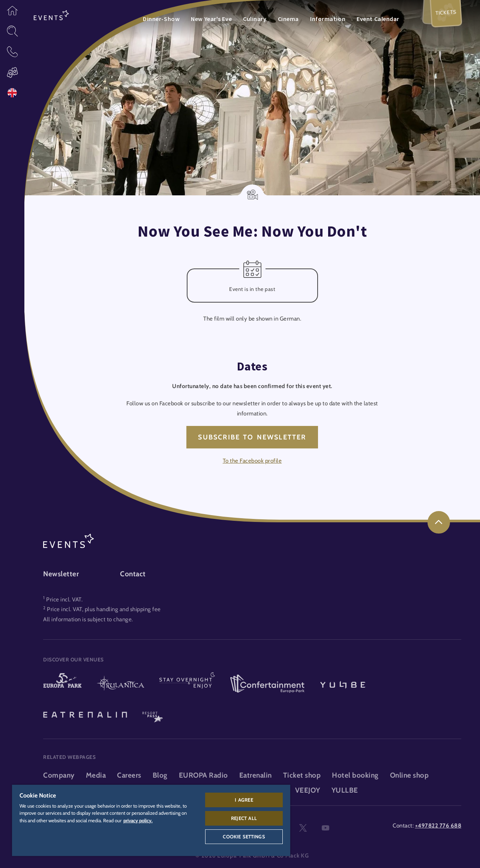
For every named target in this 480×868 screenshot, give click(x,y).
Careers (129, 775)
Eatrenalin (256, 775)
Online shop (409, 775)
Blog (160, 775)
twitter (303, 828)
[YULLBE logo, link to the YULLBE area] (343, 684)
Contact (133, 574)
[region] (151, 820)
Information (328, 19)
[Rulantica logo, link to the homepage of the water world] (121, 684)
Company (59, 775)
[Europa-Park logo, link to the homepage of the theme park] (62, 684)
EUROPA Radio (203, 775)
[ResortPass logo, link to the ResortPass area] (153, 714)
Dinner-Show (161, 19)
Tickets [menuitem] (446, 12)
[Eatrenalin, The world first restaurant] (85, 714)
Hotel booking (355, 775)
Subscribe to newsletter (252, 437)
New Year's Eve (211, 19)
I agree (244, 800)
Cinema (288, 19)
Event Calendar (378, 19)
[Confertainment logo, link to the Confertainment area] (267, 684)
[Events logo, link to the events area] (51, 15)
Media (96, 775)
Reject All (244, 818)
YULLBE (345, 790)
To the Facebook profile (252, 461)
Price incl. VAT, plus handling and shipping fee (104, 609)
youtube (325, 828)
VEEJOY (308, 790)
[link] (439, 522)
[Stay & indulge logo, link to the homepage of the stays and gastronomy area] (187, 684)
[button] (12, 10)
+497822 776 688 (438, 825)
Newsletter (61, 574)
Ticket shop (302, 775)
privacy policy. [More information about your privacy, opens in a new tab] (138, 820)
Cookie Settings (244, 837)
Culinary (255, 19)
